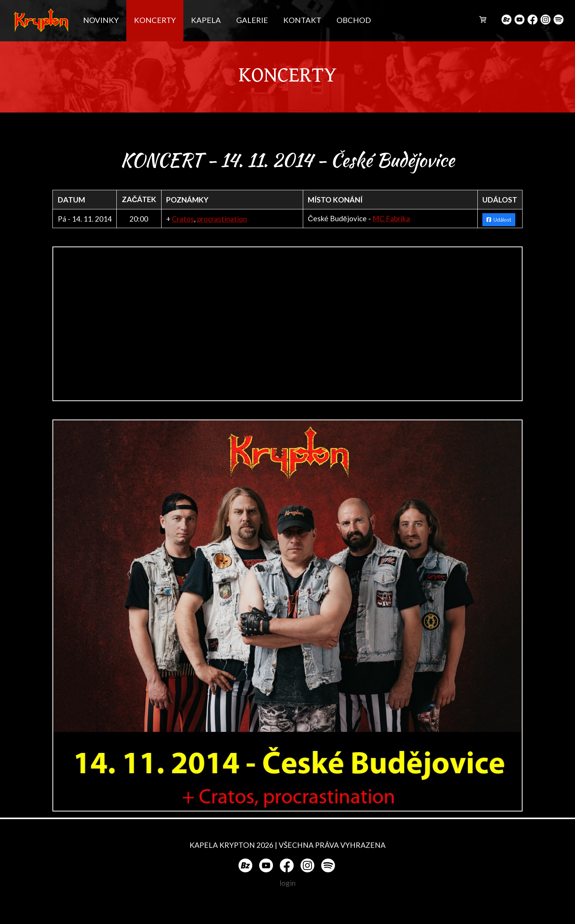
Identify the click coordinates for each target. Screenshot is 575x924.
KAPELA (206, 20)
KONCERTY (155, 20)
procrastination (222, 219)
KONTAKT (302, 20)
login (287, 883)
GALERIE (252, 20)
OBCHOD (354, 20)
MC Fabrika (391, 218)
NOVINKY (101, 20)
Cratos (183, 219)
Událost (499, 220)
